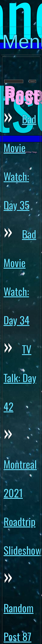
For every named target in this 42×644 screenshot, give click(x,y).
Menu (22, 33)
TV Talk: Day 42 (19, 531)
